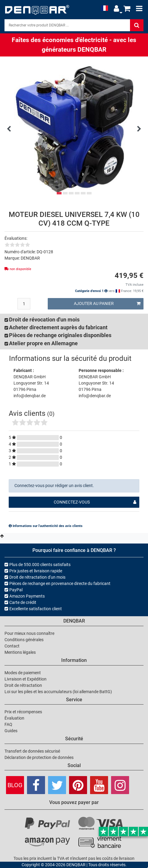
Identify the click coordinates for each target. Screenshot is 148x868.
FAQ (8, 724)
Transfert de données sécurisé (32, 751)
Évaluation (14, 718)
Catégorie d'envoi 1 (91, 291)
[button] (116, 9)
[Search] (67, 25)
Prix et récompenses (23, 712)
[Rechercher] (137, 25)
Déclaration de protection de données (39, 757)
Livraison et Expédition (26, 679)
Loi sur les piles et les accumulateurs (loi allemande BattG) (58, 692)
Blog (15, 785)
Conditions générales (24, 640)
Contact (12, 646)
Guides (11, 731)
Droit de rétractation (23, 685)
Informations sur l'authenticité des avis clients (46, 526)
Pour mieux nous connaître (29, 633)
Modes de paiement (23, 673)
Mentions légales (20, 652)
